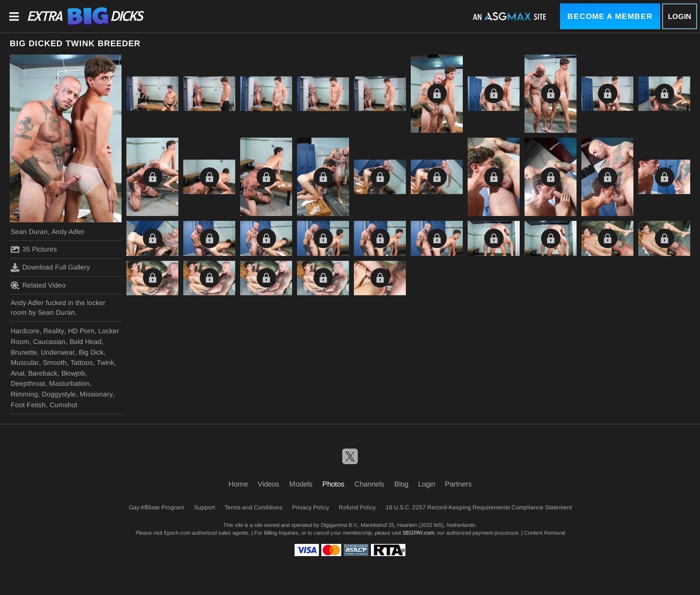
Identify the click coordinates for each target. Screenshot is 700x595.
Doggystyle (59, 394)
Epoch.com (177, 533)
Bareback (43, 373)
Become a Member (610, 16)
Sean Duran (29, 232)
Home (238, 484)
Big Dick (91, 352)
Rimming (24, 394)
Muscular (25, 362)
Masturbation (69, 383)
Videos (269, 484)
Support (204, 507)
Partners (458, 484)
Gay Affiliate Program (157, 507)
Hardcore (25, 331)
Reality (54, 331)
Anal (17, 373)
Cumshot (63, 405)
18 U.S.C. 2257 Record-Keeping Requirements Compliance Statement (479, 507)
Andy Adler (68, 232)
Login (680, 16)
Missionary (96, 394)
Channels (369, 484)
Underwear (58, 352)
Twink (105, 362)
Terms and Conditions (254, 507)
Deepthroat (28, 383)
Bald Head (86, 342)
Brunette (24, 352)
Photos (333, 484)
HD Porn (81, 331)
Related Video (38, 285)
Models (301, 484)
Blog (401, 484)
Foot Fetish (28, 405)
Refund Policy (357, 507)
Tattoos (82, 362)
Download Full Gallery (50, 268)
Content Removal (544, 533)
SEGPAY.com (418, 533)
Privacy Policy (311, 507)
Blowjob (73, 373)
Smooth (55, 362)
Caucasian (49, 342)
